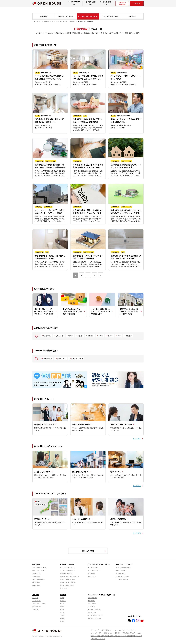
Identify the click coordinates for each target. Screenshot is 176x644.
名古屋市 (90, 336)
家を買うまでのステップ (68, 571)
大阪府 (62, 615)
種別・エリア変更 (94, 551)
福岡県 (62, 621)
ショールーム (62, 359)
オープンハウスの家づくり (124, 568)
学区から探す (36, 582)
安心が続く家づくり (66, 574)
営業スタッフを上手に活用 (68, 582)
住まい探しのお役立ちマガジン (88, 16)
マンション (91, 607)
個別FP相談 (64, 588)
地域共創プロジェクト (95, 618)
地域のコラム (92, 577)
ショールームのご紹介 (122, 577)
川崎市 (101, 336)
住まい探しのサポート (66, 16)
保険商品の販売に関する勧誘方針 (133, 633)
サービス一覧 (36, 601)
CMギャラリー (37, 607)
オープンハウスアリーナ (95, 615)
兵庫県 (62, 618)
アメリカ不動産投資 (94, 610)
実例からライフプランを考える (70, 577)
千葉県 (62, 607)
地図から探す (36, 577)
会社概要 (35, 598)
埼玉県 (62, 604)
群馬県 (62, 610)
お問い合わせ (108, 633)
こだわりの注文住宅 (122, 579)
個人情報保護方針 (107, 630)
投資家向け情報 (93, 598)
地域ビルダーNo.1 (121, 571)
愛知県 (62, 612)
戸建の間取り (48, 359)
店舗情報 (63, 595)
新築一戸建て (92, 604)
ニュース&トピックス (39, 604)
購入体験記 (91, 574)
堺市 (119, 336)
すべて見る (137, 439)
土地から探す (36, 574)
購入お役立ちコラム (94, 571)
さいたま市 (60, 336)
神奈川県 (63, 601)
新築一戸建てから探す (39, 568)
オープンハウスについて (110, 16)
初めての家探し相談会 (67, 585)
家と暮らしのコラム (94, 568)
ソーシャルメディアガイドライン (125, 630)
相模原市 (129, 336)
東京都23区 (47, 336)
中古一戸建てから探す (39, 571)
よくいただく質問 (96, 633)
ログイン (137, 3)
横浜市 (71, 336)
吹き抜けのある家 (77, 359)
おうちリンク (92, 612)
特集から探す (36, 585)
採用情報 (35, 610)
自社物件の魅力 (120, 574)
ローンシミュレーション (68, 568)
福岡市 (110, 336)
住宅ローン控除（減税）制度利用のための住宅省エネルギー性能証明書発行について (116, 636)
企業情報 (36, 595)
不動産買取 (91, 601)
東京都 (62, 598)
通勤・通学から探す (38, 579)
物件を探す (44, 16)
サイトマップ (95, 630)
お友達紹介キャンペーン (98, 639)
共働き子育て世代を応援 (68, 579)
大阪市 (80, 336)
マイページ (132, 16)
